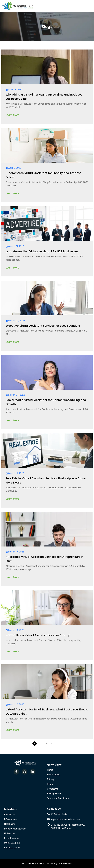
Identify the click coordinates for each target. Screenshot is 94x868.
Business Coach (12, 848)
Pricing (50, 779)
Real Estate (10, 815)
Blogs (50, 784)
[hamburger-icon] (89, 6)
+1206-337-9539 (59, 814)
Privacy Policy (54, 794)
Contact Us (52, 789)
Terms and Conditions (58, 798)
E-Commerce (10, 819)
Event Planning (12, 838)
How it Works (54, 775)
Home (50, 770)
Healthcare (9, 824)
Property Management (15, 829)
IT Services (10, 833)
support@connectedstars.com (66, 819)
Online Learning (12, 843)
